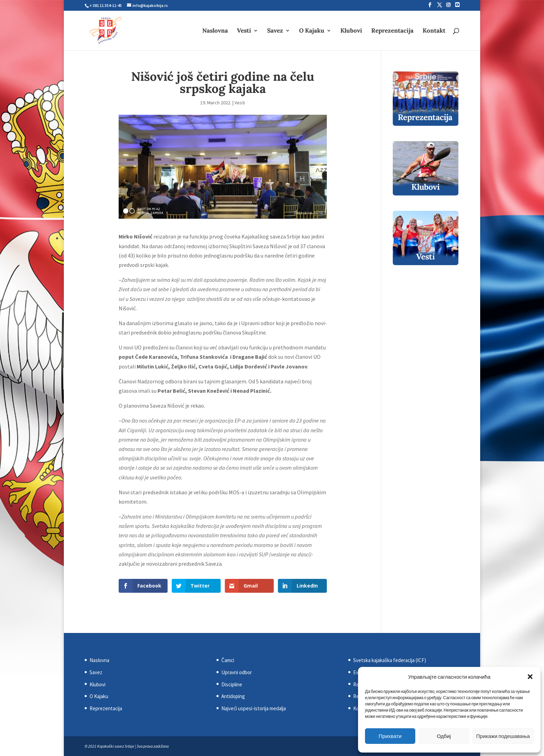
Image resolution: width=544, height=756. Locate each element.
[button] (530, 677)
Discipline (232, 684)
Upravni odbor (237, 672)
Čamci (228, 660)
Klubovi (351, 31)
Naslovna (215, 31)
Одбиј (444, 736)
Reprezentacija (392, 31)
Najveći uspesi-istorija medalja (254, 708)
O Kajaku (312, 31)
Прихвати (390, 736)
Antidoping (233, 696)
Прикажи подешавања (503, 736)
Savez (275, 31)
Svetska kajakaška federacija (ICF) (390, 660)
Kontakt (434, 31)
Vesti (244, 31)
